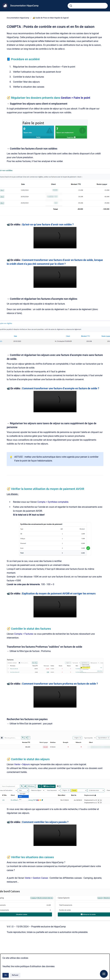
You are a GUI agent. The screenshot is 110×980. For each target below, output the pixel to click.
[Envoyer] (71, 6)
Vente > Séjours (22, 764)
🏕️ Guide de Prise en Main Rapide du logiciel (51, 18)
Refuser (15, 975)
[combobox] (88, 6)
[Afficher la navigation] (104, 974)
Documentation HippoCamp (24, 6)
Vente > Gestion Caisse (36, 878)
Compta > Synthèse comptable (53, 502)
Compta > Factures (24, 634)
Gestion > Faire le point (76, 98)
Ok (6, 975)
